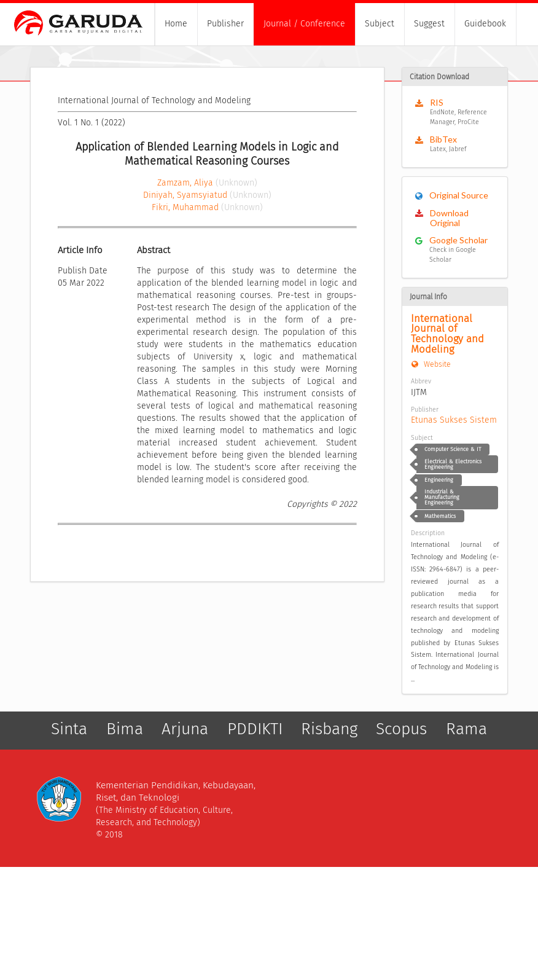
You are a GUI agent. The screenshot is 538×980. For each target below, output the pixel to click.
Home (176, 24)
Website (431, 364)
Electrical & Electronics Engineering (453, 464)
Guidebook (485, 24)
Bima (125, 729)
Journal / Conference (304, 24)
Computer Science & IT (453, 449)
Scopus (401, 729)
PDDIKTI (255, 729)
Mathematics (440, 516)
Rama (466, 729)
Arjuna (185, 729)
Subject (380, 24)
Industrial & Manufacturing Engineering (442, 497)
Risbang (329, 729)
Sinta (69, 729)
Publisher (225, 24)
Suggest (429, 24)
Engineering (439, 480)
